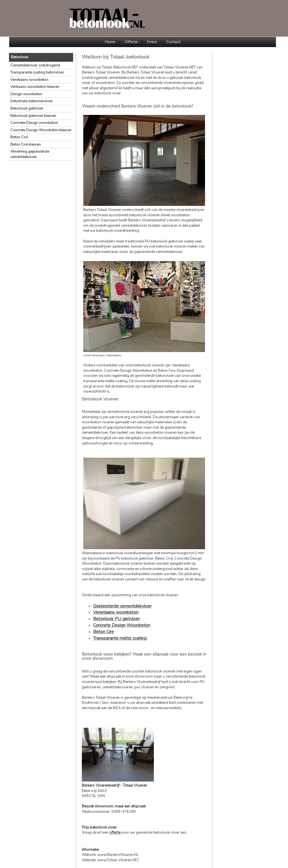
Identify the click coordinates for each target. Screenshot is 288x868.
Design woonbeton (26, 94)
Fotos (152, 42)
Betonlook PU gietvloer (116, 619)
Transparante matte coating (120, 638)
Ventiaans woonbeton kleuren (35, 87)
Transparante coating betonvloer (37, 72)
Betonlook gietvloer (27, 108)
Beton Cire (103, 632)
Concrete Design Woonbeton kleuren (41, 130)
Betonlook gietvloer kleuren (33, 116)
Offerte (131, 42)
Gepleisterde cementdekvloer (122, 606)
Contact (173, 42)
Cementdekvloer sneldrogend (35, 65)
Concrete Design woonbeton (34, 123)
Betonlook (20, 57)
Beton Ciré (19, 137)
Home (110, 42)
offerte (115, 833)
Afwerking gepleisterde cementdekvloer (30, 154)
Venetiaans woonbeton (29, 80)
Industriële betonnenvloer (32, 101)
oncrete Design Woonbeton (123, 625)
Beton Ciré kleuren (26, 144)
